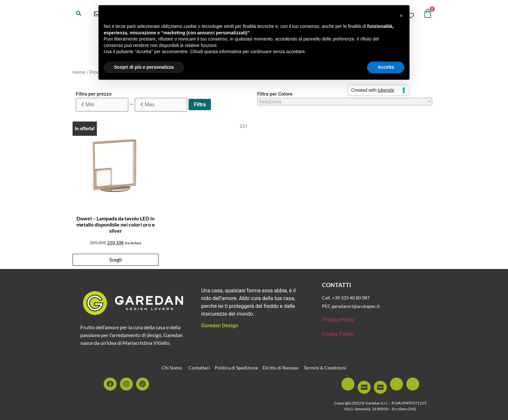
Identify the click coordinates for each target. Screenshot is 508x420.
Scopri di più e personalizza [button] (144, 67)
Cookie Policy (338, 334)
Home (79, 72)
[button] (79, 14)
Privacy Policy (338, 320)
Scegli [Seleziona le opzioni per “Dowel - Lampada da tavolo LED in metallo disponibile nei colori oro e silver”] (115, 259)
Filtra (200, 105)
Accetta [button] (386, 67)
